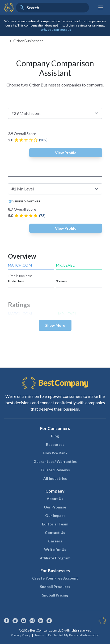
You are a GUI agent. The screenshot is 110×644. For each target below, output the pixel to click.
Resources (55, 444)
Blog (55, 436)
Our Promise (55, 507)
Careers (55, 541)
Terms (39, 635)
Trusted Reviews (55, 470)
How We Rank (55, 453)
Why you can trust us (56, 30)
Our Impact (55, 515)
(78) (42, 216)
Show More (55, 325)
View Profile (66, 153)
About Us (55, 499)
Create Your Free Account (55, 578)
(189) (43, 140)
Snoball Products (55, 587)
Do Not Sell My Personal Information (74, 635)
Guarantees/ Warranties (55, 461)
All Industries (55, 478)
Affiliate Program (55, 558)
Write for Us (55, 549)
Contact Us (55, 532)
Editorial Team (55, 524)
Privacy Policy (21, 635)
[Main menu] (101, 7)
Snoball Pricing (55, 595)
